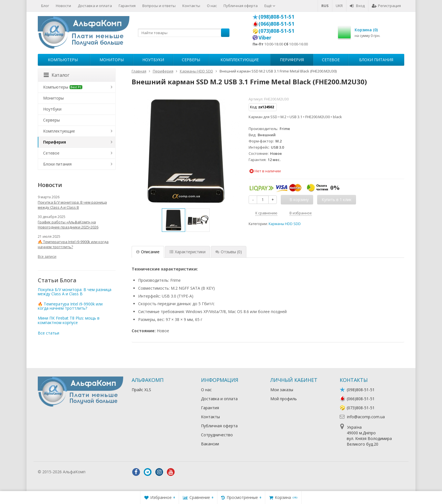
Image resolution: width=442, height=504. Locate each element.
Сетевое (331, 60)
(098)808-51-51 (276, 17)
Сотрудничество (217, 435)
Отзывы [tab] (229, 252)
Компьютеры (63, 60)
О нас (212, 6)
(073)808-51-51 (276, 31)
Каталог (57, 75)
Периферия (292, 60)
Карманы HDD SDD (285, 224)
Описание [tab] (148, 252)
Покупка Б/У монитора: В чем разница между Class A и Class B (72, 205)
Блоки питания (376, 60)
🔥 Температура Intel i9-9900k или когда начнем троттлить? (73, 244)
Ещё (270, 6)
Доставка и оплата (95, 6)
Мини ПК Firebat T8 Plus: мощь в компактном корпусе (69, 320)
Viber (265, 38)
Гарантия (127, 6)
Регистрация (386, 6)
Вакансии (210, 444)
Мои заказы (282, 390)
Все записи (47, 257)
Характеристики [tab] (187, 252)
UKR (339, 6)
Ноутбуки (153, 60)
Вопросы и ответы (159, 6)
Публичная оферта (241, 6)
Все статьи (48, 333)
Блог (45, 6)
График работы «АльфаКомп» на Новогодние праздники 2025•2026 (68, 225)
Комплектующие (240, 60)
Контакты (191, 6)
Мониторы (112, 60)
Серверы (191, 60)
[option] (174, 220)
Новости (63, 6)
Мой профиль (284, 399)
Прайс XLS (141, 390)
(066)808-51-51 (276, 24)
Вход (357, 6)
